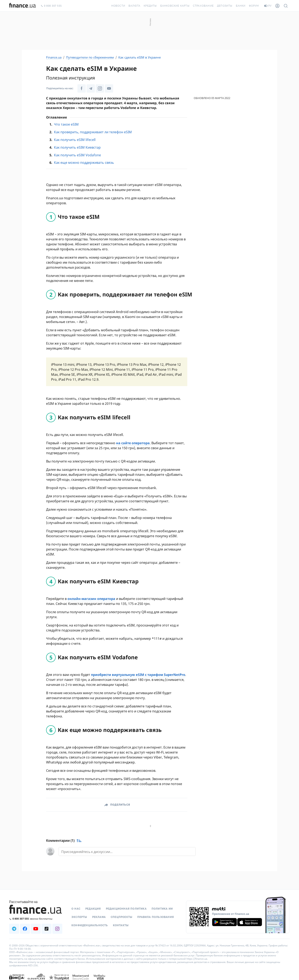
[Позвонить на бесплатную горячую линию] (36, 919)
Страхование (203, 6)
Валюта (134, 6)
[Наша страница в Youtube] (109, 88)
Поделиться (120, 805)
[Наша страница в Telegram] (91, 88)
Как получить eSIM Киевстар (77, 147)
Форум (254, 6)
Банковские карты (175, 6)
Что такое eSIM (66, 124)
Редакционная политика (126, 909)
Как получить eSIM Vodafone (77, 155)
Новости (118, 6)
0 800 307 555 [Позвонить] (51, 6)
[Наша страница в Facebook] (82, 88)
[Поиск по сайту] (286, 6)
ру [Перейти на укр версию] (268, 6)
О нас (76, 909)
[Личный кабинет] (277, 6)
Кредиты (150, 6)
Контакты (121, 925)
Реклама (99, 917)
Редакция (93, 909)
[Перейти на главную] (22, 6)
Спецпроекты (121, 917)
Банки (241, 6)
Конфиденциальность (90, 925)
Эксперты (79, 917)
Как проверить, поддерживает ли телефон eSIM (93, 132)
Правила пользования (156, 917)
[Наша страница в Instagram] (100, 88)
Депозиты (225, 6)
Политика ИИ (162, 909)
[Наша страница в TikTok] (47, 929)
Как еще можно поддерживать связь (84, 163)
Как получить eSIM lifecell (75, 140)
